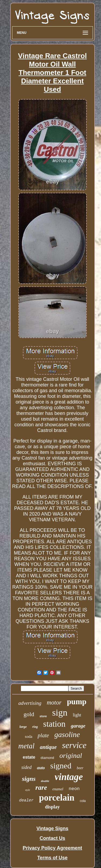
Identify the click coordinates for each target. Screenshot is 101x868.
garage (78, 726)
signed (61, 766)
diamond (47, 758)
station (54, 724)
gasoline (67, 734)
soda (29, 736)
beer (80, 768)
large (23, 727)
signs (29, 779)
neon (74, 789)
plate (43, 735)
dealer (26, 800)
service (74, 745)
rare (41, 787)
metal (26, 746)
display (52, 807)
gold (29, 714)
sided (26, 767)
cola (83, 801)
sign (60, 713)
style (27, 790)
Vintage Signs (52, 828)
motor (54, 702)
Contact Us (52, 838)
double (45, 781)
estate (29, 757)
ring (35, 727)
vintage (69, 777)
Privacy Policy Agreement (52, 848)
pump (77, 702)
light (77, 715)
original (71, 756)
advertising (30, 703)
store (43, 716)
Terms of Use (52, 858)
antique (48, 747)
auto (41, 768)
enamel (58, 789)
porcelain (57, 798)
